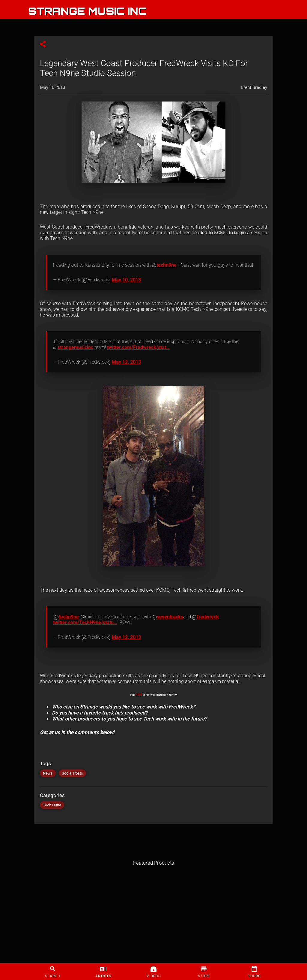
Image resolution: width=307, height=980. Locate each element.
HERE (139, 695)
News (48, 773)
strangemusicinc (75, 347)
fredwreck (208, 617)
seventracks (170, 617)
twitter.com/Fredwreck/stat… (138, 347)
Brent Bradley (254, 87)
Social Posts (72, 773)
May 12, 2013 (126, 362)
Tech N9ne (52, 805)
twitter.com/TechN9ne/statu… (85, 622)
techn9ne (167, 265)
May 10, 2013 (126, 280)
